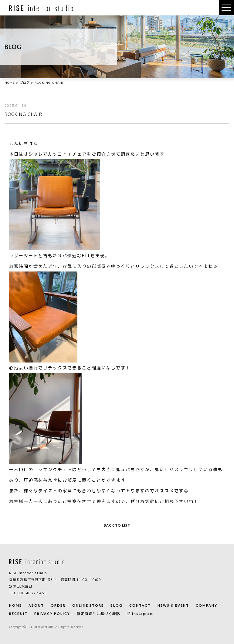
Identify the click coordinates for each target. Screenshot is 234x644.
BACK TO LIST (117, 525)
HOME (15, 605)
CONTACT (140, 605)
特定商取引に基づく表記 (98, 614)
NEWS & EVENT (173, 605)
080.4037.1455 (32, 593)
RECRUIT (18, 614)
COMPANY (207, 605)
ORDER (58, 605)
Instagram (140, 614)
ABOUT (36, 605)
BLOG (117, 605)
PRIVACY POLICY (52, 614)
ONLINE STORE (88, 605)
